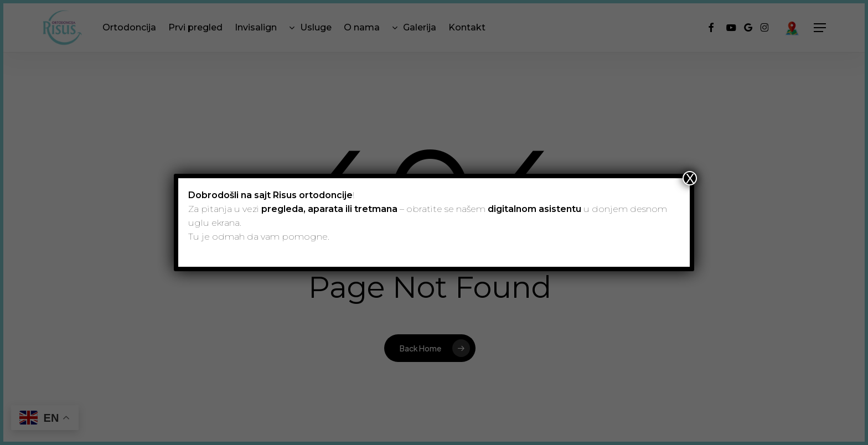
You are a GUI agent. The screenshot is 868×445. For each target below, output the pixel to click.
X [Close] (690, 178)
